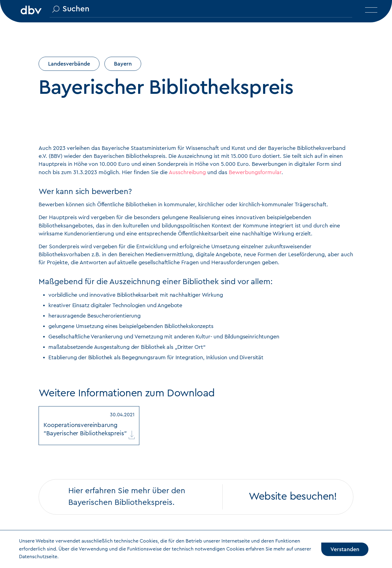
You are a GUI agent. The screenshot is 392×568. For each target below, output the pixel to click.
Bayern (123, 64)
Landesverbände (69, 64)
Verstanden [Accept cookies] (345, 549)
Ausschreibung (187, 172)
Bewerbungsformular (255, 172)
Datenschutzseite (38, 557)
